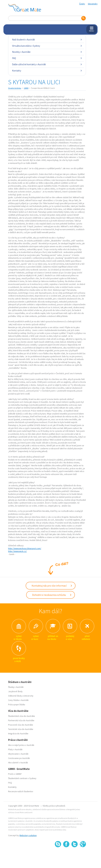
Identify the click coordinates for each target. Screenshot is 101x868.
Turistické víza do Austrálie (21, 729)
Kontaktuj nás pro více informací (52, 586)
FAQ (47, 58)
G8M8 (26, 88)
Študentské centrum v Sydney (22, 778)
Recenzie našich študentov (21, 791)
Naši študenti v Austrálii (47, 40)
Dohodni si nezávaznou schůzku (52, 595)
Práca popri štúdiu (17, 704)
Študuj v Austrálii (16, 687)
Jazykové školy (15, 691)
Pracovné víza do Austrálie (21, 725)
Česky (82, 4)
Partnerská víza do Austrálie (21, 720)
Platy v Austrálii (15, 749)
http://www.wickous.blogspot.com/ (25, 548)
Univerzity (29, 696)
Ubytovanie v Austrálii (18, 754)
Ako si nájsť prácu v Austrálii (21, 745)
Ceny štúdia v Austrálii (18, 700)
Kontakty (47, 71)
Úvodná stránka (15, 88)
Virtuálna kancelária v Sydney (47, 46)
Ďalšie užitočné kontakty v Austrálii (47, 64)
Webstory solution (28, 835)
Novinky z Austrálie (47, 52)
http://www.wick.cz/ (17, 551)
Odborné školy (15, 696)
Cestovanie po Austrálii (19, 758)
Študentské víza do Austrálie (22, 716)
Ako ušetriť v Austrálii (18, 763)
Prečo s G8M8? (15, 774)
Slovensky (93, 4)
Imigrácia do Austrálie (18, 734)
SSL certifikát (75, 854)
